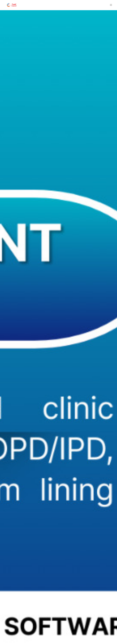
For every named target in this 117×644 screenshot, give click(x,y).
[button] (111, 5)
